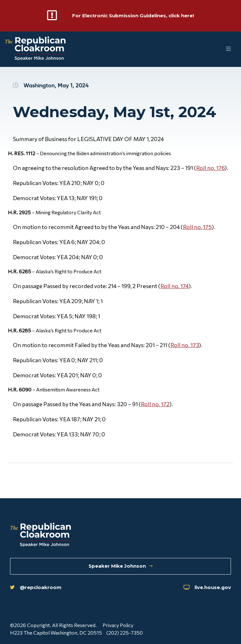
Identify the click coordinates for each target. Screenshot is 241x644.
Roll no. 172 (155, 404)
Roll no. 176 (210, 168)
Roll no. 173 (185, 345)
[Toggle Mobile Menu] (216, 49)
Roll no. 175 (197, 227)
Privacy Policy (118, 625)
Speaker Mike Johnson (121, 566)
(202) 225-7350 (125, 633)
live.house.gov (206, 587)
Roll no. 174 (174, 286)
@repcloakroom (37, 587)
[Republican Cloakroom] (36, 49)
